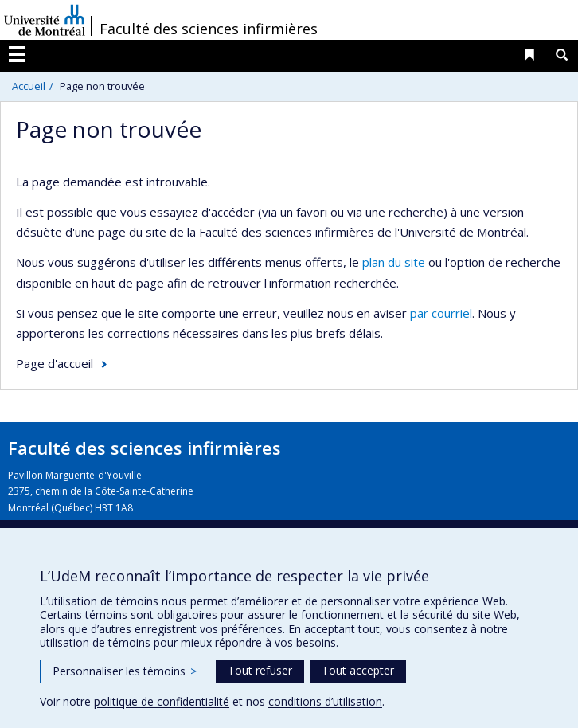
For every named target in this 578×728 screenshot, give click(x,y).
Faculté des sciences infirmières (209, 29)
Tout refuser (260, 670)
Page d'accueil (55, 363)
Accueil (29, 86)
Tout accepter (358, 670)
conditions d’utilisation (325, 701)
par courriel (441, 313)
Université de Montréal (45, 20)
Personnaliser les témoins (125, 671)
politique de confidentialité (162, 701)
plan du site (394, 262)
